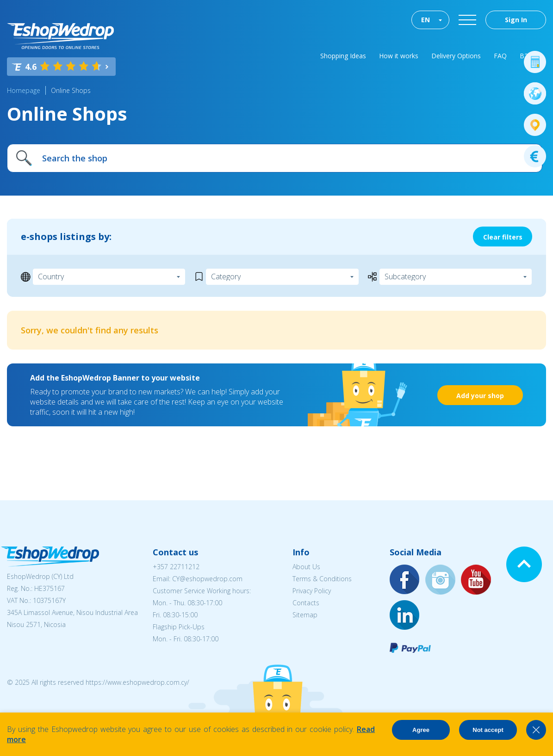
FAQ (500, 56)
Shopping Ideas (343, 56)
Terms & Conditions (322, 579)
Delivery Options (456, 56)
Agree (421, 730)
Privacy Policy (312, 591)
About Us (306, 567)
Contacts (306, 603)
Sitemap (305, 615)
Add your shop (480, 396)
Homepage (24, 90)
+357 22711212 (176, 567)
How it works (399, 56)
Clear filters (503, 237)
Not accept (488, 730)
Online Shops (71, 90)
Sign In (516, 20)
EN (426, 20)
